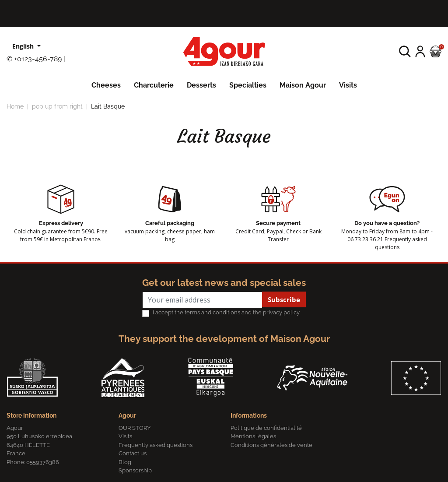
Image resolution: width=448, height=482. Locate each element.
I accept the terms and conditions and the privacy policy (226, 312)
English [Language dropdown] (24, 46)
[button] (405, 51)
